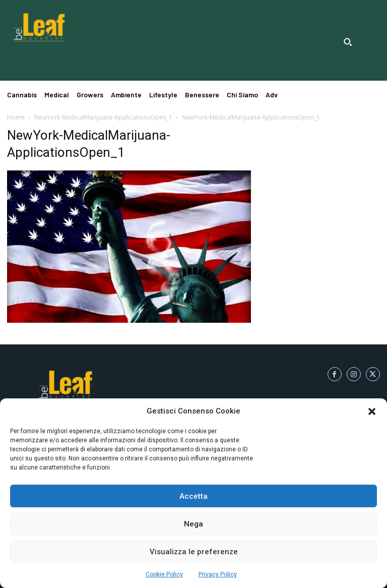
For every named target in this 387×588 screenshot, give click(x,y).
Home (16, 117)
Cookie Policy (164, 574)
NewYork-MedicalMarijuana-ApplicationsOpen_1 (103, 117)
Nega (193, 524)
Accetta (193, 496)
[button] (372, 411)
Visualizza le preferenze (194, 552)
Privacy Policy (218, 574)
